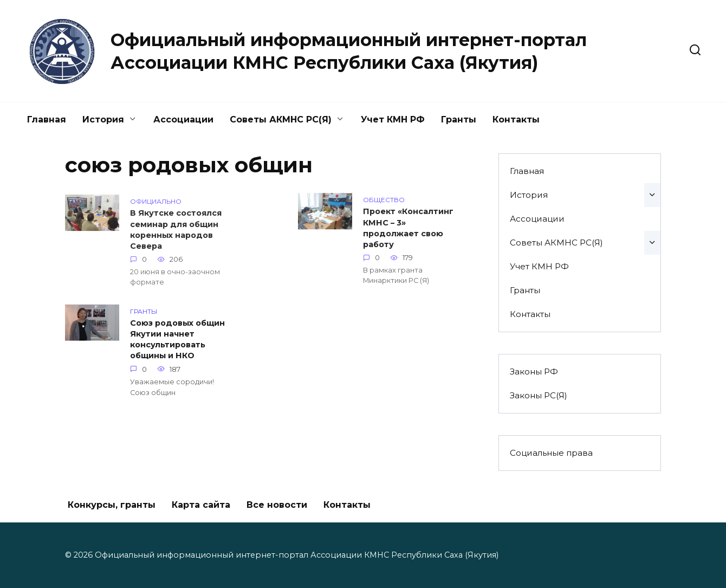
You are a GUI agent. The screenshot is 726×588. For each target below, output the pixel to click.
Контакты (516, 119)
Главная (47, 119)
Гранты (459, 119)
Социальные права (551, 453)
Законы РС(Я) (539, 395)
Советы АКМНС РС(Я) (281, 119)
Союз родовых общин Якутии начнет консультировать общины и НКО (177, 340)
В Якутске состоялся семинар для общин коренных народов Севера (176, 231)
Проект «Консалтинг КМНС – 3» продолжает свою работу (408, 229)
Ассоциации (183, 119)
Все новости (277, 505)
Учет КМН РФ (393, 119)
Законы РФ (534, 371)
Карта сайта (201, 505)
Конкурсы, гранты (112, 505)
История (103, 119)
